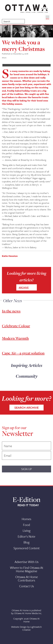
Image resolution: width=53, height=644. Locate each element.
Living (27, 531)
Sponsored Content (27, 548)
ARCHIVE (24, 287)
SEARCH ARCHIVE (26, 407)
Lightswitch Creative (32, 628)
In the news (11, 311)
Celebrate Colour (16, 326)
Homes (26, 519)
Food (26, 525)
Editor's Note (26, 536)
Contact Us (27, 586)
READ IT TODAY (28, 505)
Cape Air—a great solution (23, 353)
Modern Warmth (15, 338)
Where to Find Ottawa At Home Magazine (27, 569)
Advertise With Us (27, 562)
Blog (26, 542)
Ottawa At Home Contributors (27, 579)
